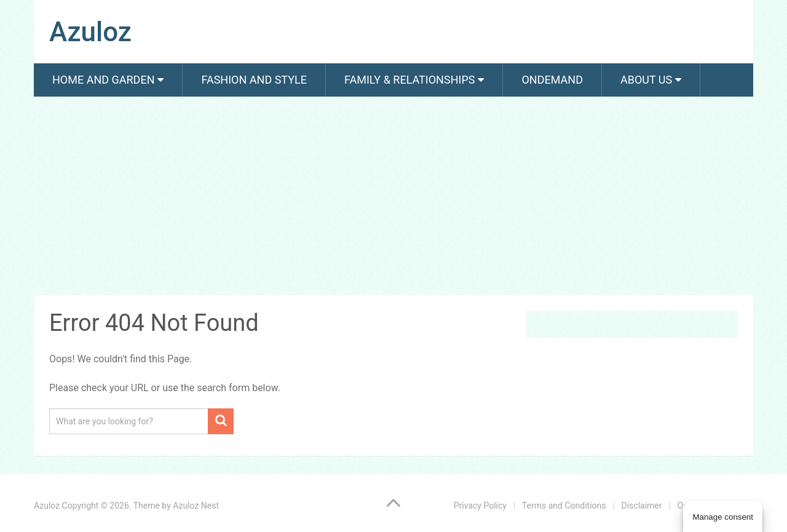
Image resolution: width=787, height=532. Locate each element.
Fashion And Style (254, 80)
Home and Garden (103, 80)
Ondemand (552, 80)
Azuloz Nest (196, 506)
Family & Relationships (409, 80)
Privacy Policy (480, 506)
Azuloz (90, 32)
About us (646, 80)
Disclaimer (642, 506)
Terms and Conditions (564, 506)
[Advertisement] (393, 198)
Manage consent (723, 517)
